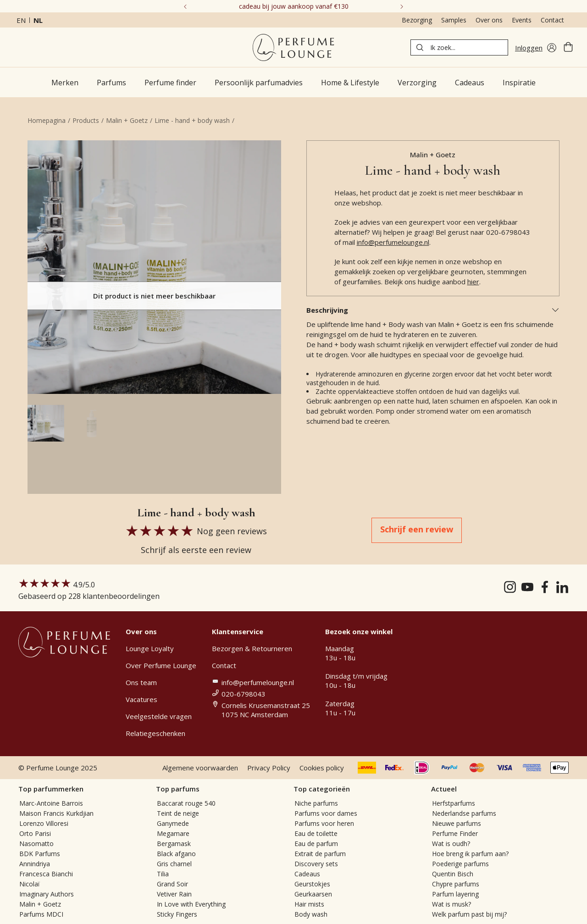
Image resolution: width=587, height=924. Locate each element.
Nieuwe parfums (457, 823)
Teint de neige (178, 813)
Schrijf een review (417, 529)
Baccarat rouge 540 (186, 803)
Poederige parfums (460, 864)
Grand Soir (172, 884)
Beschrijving (433, 310)
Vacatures (141, 699)
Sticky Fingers (177, 914)
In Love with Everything (191, 904)
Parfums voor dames (326, 813)
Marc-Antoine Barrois (51, 803)
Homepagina (47, 120)
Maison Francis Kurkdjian (56, 813)
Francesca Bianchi (46, 874)
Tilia (163, 874)
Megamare (173, 833)
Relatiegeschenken (155, 733)
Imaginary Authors (47, 894)
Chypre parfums (456, 884)
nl (38, 20)
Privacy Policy (269, 768)
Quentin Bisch (453, 874)
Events (522, 20)
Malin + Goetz (127, 120)
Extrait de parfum (320, 854)
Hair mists (309, 904)
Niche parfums (316, 803)
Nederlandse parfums (464, 813)
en (21, 20)
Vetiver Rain (174, 894)
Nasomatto (36, 844)
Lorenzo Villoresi (44, 823)
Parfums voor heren (324, 823)
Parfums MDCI (41, 914)
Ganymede (173, 823)
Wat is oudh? (451, 844)
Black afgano (176, 854)
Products (86, 120)
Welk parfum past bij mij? (469, 914)
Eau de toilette (316, 833)
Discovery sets (316, 864)
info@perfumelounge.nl (393, 242)
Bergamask (174, 844)
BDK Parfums (40, 854)
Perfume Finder (455, 833)
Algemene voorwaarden (200, 768)
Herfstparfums (454, 803)
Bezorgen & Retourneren (252, 648)
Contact (552, 20)
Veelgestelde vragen (159, 716)
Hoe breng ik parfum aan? (470, 854)
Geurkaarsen (313, 894)
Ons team (141, 682)
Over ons (489, 20)
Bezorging (417, 20)
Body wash (311, 914)
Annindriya (35, 864)
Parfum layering (455, 894)
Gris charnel (174, 864)
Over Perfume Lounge (161, 665)
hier (473, 282)
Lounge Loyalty (150, 648)
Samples (454, 20)
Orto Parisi (35, 833)
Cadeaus (307, 874)
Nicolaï (30, 884)
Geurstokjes (312, 884)
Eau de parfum (316, 844)
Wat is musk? (451, 904)
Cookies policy (322, 768)
